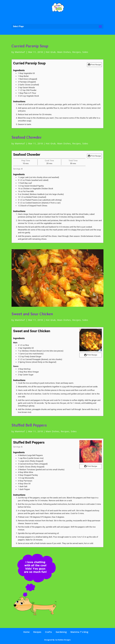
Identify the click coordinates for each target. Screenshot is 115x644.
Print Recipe (94, 65)
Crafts (48, 632)
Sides (85, 52)
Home (26, 632)
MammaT (20, 52)
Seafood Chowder (27, 137)
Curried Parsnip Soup (30, 46)
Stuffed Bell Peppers (29, 425)
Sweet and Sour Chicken (32, 314)
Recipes (77, 52)
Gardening (61, 632)
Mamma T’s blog (79, 632)
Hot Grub (51, 52)
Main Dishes (64, 52)
